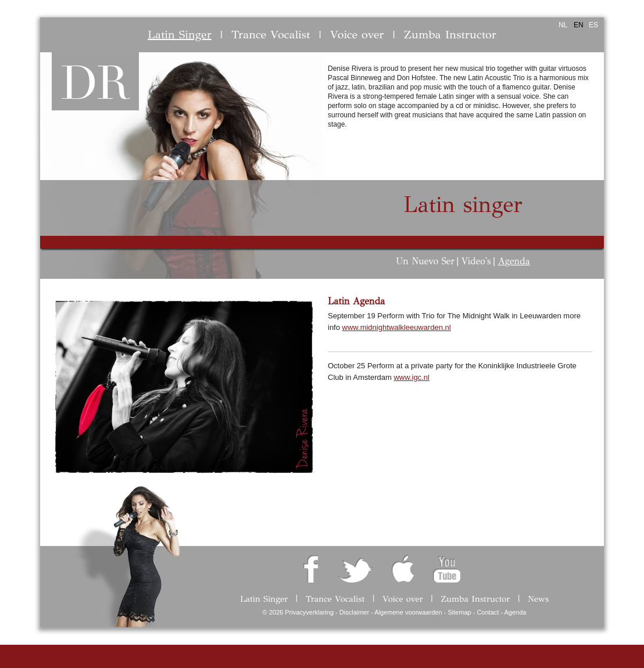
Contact (488, 612)
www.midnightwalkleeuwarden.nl (397, 327)
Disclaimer (354, 612)
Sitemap (459, 612)
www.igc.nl (411, 377)
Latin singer (463, 205)
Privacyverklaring (309, 612)
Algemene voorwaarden (408, 612)
